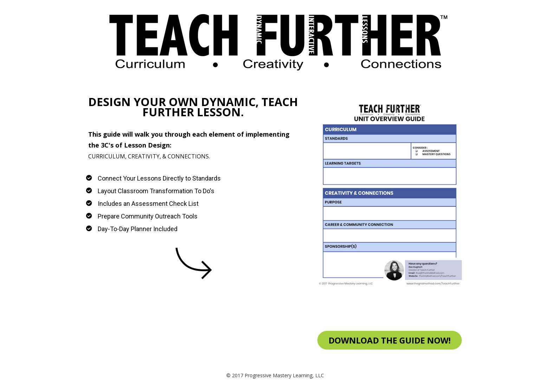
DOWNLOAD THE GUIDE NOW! (390, 340)
